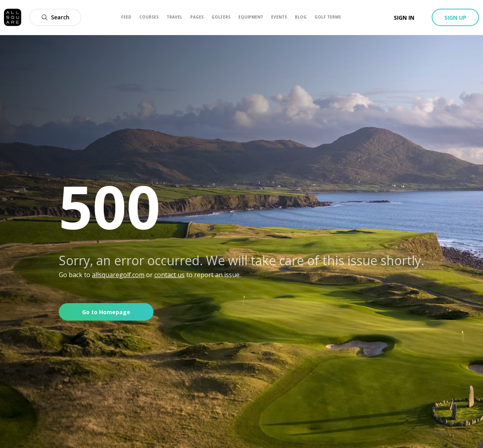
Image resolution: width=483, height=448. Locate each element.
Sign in (404, 18)
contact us (169, 275)
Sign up (455, 18)
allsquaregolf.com (118, 275)
